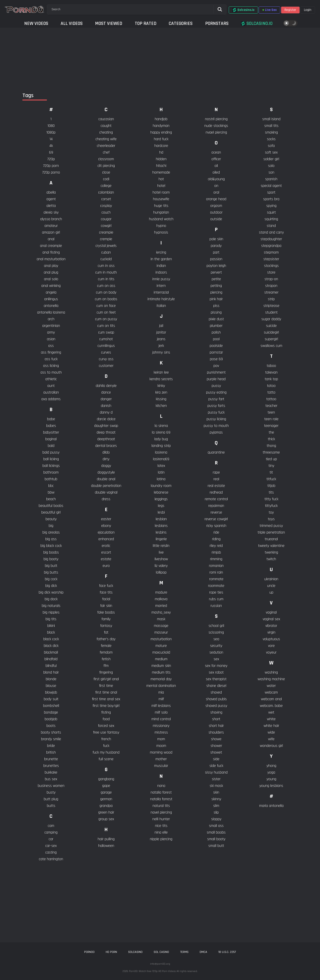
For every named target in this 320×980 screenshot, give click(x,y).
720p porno (51, 172)
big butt (51, 566)
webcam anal (271, 699)
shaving (216, 712)
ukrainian (271, 579)
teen (271, 412)
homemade (161, 172)
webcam (271, 692)
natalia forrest (161, 799)
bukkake (51, 772)
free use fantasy (106, 732)
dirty (106, 459)
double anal (106, 479)
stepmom (271, 252)
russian (216, 606)
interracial (161, 292)
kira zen (161, 392)
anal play (51, 266)
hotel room (161, 192)
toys (271, 519)
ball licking (51, 459)
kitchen (161, 406)
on (216, 186)
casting (51, 852)
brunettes (51, 766)
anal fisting (51, 252)
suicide (271, 326)
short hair (216, 726)
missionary (161, 726)
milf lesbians (161, 706)
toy (271, 512)
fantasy (106, 626)
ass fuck (51, 359)
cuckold (106, 259)
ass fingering (51, 352)
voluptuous (271, 639)
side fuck (216, 766)
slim (216, 806)
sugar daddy (271, 319)
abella (51, 192)
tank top (271, 379)
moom (161, 746)
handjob (161, 119)
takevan (271, 372)
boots (51, 726)
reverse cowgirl (216, 519)
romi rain (216, 572)
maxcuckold (161, 652)
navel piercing (161, 812)
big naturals (51, 606)
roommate (216, 586)
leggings (161, 499)
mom (161, 739)
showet (216, 752)
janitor (161, 332)
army (51, 332)
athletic (51, 379)
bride (51, 746)
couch (106, 212)
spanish (271, 179)
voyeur (271, 652)
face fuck (106, 586)
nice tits (161, 826)
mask (161, 619)
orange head (216, 199)
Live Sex (269, 10)
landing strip (161, 446)
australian (51, 392)
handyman (161, 126)
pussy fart (216, 399)
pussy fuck (216, 412)
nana (161, 786)
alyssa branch (51, 219)
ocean (216, 152)
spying (271, 206)
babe (51, 419)
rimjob (216, 552)
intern (161, 286)
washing (271, 672)
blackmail (51, 652)
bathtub (51, 479)
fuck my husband (106, 752)
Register (290, 10)
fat (106, 632)
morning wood (161, 752)
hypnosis (161, 232)
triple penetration (271, 532)
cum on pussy (106, 319)
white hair (271, 726)
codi (106, 179)
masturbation (161, 639)
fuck (106, 746)
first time (106, 686)
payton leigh (216, 266)
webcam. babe (271, 706)
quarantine (216, 452)
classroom (106, 159)
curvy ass (106, 359)
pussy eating (216, 392)
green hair (106, 812)
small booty (216, 839)
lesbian (161, 519)
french (106, 739)
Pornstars (217, 23)
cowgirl (106, 226)
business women (51, 786)
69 (51, 152)
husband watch (161, 219)
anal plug (51, 272)
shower (216, 746)
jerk (161, 346)
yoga (271, 772)
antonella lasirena (51, 312)
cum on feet (106, 312)
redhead (216, 492)
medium (161, 659)
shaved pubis (216, 699)
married (161, 606)
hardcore (161, 146)
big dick (51, 586)
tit (271, 472)
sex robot (216, 672)
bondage (51, 712)
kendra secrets (161, 379)
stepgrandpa (271, 246)
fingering (106, 672)
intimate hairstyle (161, 299)
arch (51, 319)
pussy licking (216, 419)
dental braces (106, 446)
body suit (51, 699)
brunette (51, 759)
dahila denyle (106, 386)
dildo (106, 452)
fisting (106, 712)
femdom (106, 652)
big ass (51, 539)
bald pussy (51, 452)
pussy (216, 386)
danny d (106, 412)
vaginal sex (271, 619)
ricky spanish (216, 526)
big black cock (51, 546)
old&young (216, 179)
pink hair (216, 299)
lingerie (161, 539)
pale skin (216, 239)
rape (216, 472)
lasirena (161, 452)
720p (51, 159)
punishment (216, 372)
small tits (271, 126)
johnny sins (161, 352)
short (216, 719)
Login (308, 10)
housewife (161, 199)
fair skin (106, 606)
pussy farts (216, 406)
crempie (106, 239)
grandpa (106, 806)
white (271, 719)
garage (106, 792)
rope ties (216, 592)
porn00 (89, 952)
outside (216, 219)
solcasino (135, 952)
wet (271, 712)
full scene (106, 759)
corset (106, 199)
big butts (51, 572)
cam (51, 826)
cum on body (106, 292)
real (216, 479)
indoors (161, 272)
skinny (216, 799)
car (51, 839)
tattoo (271, 399)
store (271, 272)
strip (271, 299)
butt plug (51, 799)
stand (271, 226)
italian (161, 306)
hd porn (111, 952)
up (271, 592)
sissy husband (216, 772)
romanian (216, 566)
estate (106, 559)
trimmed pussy (271, 526)
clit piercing (106, 166)
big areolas (51, 532)
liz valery (161, 566)
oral (216, 192)
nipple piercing (161, 839)
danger (106, 399)
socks (271, 139)
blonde (51, 679)
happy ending (161, 132)
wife (271, 739)
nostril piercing (216, 119)
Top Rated (146, 23)
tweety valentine (271, 546)
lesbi (161, 512)
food (106, 719)
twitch (271, 559)
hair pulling (106, 839)
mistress (161, 732)
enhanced (106, 539)
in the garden (161, 259)
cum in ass (106, 266)
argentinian (51, 326)
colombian (106, 192)
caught (106, 126)
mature (161, 646)
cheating (106, 132)
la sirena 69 (161, 432)
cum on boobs (106, 299)
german (106, 799)
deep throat (106, 432)
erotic (106, 546)
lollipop (161, 572)
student (271, 312)
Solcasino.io (243, 10)
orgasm (216, 206)
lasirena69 (161, 459)
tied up (271, 459)
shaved (216, 692)
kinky (161, 386)
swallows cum (271, 346)
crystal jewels (106, 246)
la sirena (161, 426)
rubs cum (216, 599)
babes (51, 426)
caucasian (106, 119)
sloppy (216, 819)
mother (161, 759)
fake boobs (106, 612)
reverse (216, 512)
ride (216, 532)
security (216, 646)
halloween (106, 846)
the (271, 432)
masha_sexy (161, 612)
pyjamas (216, 432)
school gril (216, 626)
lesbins (161, 532)
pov (216, 366)
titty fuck (271, 499)
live (161, 552)
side (216, 759)
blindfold (51, 659)
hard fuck (161, 139)
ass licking (51, 366)
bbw (51, 492)
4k (51, 146)
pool (216, 339)
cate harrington (51, 859)
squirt (271, 212)
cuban (106, 252)
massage (161, 626)
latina (161, 479)
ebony (106, 526)
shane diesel (216, 686)
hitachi (161, 166)
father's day (106, 639)
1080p (51, 132)
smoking (271, 132)
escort (106, 552)
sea (216, 639)
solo (271, 166)
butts (51, 806)
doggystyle (106, 472)
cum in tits (106, 279)
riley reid (216, 546)
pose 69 (216, 359)
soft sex (271, 152)
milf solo (161, 712)
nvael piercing (216, 132)
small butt (216, 846)
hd (161, 152)
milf (161, 699)
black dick (51, 646)
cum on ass (106, 286)
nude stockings (216, 126)
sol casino (161, 952)
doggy (106, 466)
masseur (161, 632)
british (51, 752)
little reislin (161, 546)
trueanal (271, 539)
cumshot (106, 339)
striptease (271, 306)
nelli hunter (161, 819)
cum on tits (106, 326)
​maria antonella (271, 806)
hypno (161, 226)
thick (271, 439)
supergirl (271, 339)
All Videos (72, 23)
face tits (106, 592)
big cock (51, 579)
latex (161, 466)
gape (106, 786)
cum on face (106, 306)
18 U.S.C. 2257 (227, 952)
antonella (51, 306)
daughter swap (106, 426)
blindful (51, 666)
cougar (106, 219)
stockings (271, 266)
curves (106, 352)
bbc (51, 486)
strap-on (271, 279)
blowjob (51, 692)
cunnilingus (106, 346)
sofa (271, 146)
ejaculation (106, 532)
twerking (271, 552)
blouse (51, 686)
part (216, 252)
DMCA (203, 952)
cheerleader (106, 146)
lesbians (161, 526)
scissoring (216, 632)
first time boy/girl (106, 706)
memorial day (161, 679)
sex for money (216, 666)
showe (216, 739)
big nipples (51, 612)
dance (106, 392)
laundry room (161, 486)
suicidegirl (271, 332)
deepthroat (106, 439)
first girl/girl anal (106, 679)
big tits (51, 619)
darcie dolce (106, 419)
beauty (51, 519)
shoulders (216, 732)
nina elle (161, 832)
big (51, 526)
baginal (51, 439)
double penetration (106, 486)
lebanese (161, 492)
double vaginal (106, 492)
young (271, 779)
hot (161, 179)
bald (51, 446)
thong (271, 446)
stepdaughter (271, 239)
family (106, 619)
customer (106, 366)
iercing (161, 252)
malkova (161, 599)
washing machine (271, 679)
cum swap (106, 332)
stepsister (271, 259)
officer (216, 159)
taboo (271, 366)
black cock (51, 639)
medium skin (161, 666)
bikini (51, 626)
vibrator (271, 626)
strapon (271, 286)
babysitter (51, 432)
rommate (216, 579)
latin (161, 472)
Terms (184, 952)
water (271, 686)
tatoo (271, 386)
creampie (106, 232)
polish (216, 332)
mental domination (161, 686)
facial (106, 599)
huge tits (161, 206)
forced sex (106, 726)
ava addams (51, 399)
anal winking (51, 286)
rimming (216, 559)
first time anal (106, 692)
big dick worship (51, 592)
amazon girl (51, 232)
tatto (271, 392)
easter (106, 519)
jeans (161, 339)
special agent (271, 186)
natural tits (161, 806)
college (106, 186)
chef (106, 152)
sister (216, 779)
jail (161, 326)
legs (161, 506)
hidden (161, 159)
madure (161, 592)
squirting (271, 219)
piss (216, 306)
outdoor (216, 212)
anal (51, 239)
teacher (271, 406)
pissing (216, 312)
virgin (271, 632)
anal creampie (51, 246)
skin (216, 792)
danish (106, 406)
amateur (51, 226)
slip (216, 812)
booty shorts (51, 732)
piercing (216, 292)
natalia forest (161, 792)
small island (271, 119)
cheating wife (106, 139)
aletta (51, 206)
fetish (106, 659)
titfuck (271, 479)
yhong (271, 766)
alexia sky (51, 212)
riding (216, 539)
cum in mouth (106, 272)
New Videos (36, 23)
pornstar (216, 352)
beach (51, 499)
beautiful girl (51, 512)
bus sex (51, 779)
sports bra (271, 199)
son (271, 172)
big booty (51, 559)
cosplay (106, 206)
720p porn (51, 166)
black (51, 632)
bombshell (51, 706)
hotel (161, 186)
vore (271, 646)
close (106, 172)
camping (51, 832)
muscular (161, 766)
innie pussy (161, 279)
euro (106, 566)
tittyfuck (271, 506)
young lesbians (271, 786)
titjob (271, 486)
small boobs (216, 832)
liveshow (161, 559)
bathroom (51, 472)
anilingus (51, 299)
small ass (216, 826)
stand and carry (271, 232)
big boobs (51, 552)
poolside (216, 346)
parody (216, 246)
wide (271, 732)
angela (51, 292)
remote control (216, 499)
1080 (51, 126)
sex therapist (216, 679)
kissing (161, 399)
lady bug (161, 439)
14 (51, 139)
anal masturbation (51, 259)
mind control (161, 719)
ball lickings (51, 466)
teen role (271, 419)
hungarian (161, 212)
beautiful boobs (51, 506)
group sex (106, 819)
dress (106, 499)
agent (51, 199)
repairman (216, 506)
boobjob (51, 719)
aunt (51, 386)
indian (161, 266)
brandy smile (51, 739)
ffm (106, 666)
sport (271, 192)
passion (216, 259)
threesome (271, 452)
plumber (216, 326)
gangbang (106, 779)
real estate (216, 486)
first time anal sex (106, 699)
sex (216, 659)
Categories (181, 23)
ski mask (216, 786)
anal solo (51, 279)
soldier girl (271, 159)
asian (51, 339)
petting (216, 286)
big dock (51, 599)
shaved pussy (216, 706)
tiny (271, 466)
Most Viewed (109, 23)
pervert (216, 272)
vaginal (271, 612)
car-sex (51, 846)
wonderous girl (271, 746)
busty (51, 792)
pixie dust (216, 319)
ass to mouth (51, 372)
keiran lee (161, 372)
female (106, 646)
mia (161, 692)
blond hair (51, 672)
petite (216, 279)
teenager (271, 426)
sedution (216, 652)
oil (216, 166)
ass (51, 346)
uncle (271, 586)
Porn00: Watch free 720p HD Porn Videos (152, 971)
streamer (271, 292)
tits (271, 492)
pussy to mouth (216, 426)
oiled (216, 172)
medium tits (161, 672)
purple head (216, 379)
